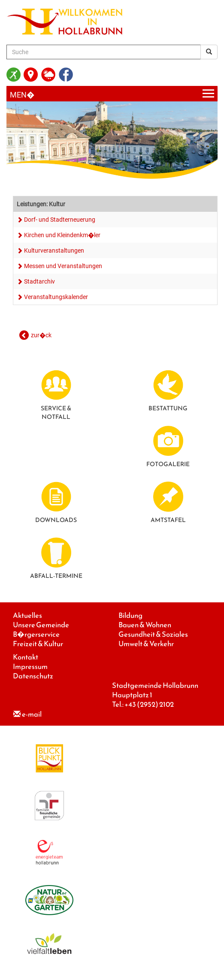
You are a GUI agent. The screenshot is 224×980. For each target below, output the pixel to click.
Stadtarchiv (39, 281)
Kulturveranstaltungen (54, 250)
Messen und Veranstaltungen (63, 266)
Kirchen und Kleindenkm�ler (62, 235)
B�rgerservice (36, 634)
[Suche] (104, 52)
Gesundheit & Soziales (153, 634)
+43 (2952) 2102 (149, 704)
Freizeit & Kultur (38, 644)
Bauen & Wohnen (145, 625)
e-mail (32, 714)
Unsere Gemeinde (41, 625)
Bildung (130, 615)
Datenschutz (33, 676)
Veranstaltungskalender (56, 297)
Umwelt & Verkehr (146, 644)
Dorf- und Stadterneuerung (60, 220)
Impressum (30, 667)
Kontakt (26, 657)
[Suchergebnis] (209, 52)
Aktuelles (27, 615)
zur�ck (41, 335)
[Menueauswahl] (112, 94)
